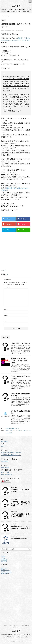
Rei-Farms (4, 442)
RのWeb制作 (5, 468)
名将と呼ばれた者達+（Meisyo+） (12, 453)
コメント (7, 287)
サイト (6, 322)
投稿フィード (5, 570)
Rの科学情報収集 (7, 475)
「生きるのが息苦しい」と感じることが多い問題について (21, 515)
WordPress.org (6, 573)
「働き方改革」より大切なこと (21, 343)
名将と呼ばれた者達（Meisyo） (11, 455)
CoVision (4, 562)
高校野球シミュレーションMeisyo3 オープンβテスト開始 (20, 527)
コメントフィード (7, 572)
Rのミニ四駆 (5, 472)
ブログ (4, 270)
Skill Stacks (5, 461)
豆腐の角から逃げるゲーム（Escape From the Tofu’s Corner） (19, 361)
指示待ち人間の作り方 (12, 428)
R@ (2, 446)
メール (6, 316)
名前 (5, 309)
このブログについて (14, 625)
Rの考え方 (16, 6)
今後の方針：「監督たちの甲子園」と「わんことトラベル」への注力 (21, 504)
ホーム (6, 625)
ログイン (4, 568)
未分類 (3, 556)
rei (8, 274)
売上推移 (4, 560)
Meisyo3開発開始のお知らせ (20, 538)
